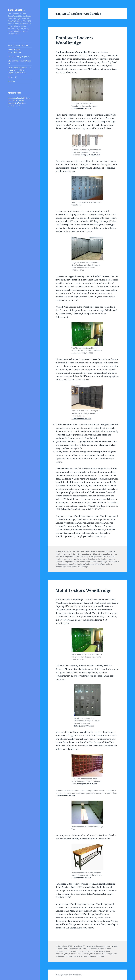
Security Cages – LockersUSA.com (15, 51)
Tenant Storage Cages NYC (19, 45)
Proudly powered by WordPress (69, 975)
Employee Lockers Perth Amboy (102, 556)
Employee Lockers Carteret (66, 554)
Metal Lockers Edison (90, 949)
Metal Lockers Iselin (90, 951)
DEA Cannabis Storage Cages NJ (19, 62)
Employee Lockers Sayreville (89, 559)
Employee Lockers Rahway (66, 559)
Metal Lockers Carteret (72, 949)
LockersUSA (16, 10)
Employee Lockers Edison (88, 554)
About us (11, 81)
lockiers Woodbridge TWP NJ (102, 562)
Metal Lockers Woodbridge (83, 590)
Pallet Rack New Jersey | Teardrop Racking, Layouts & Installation (17, 70)
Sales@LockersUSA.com (81, 109)
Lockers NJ (12, 77)
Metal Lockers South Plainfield (77, 954)
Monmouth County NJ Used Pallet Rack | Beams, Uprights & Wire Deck (19, 101)
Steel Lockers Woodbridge (84, 564)
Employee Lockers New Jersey (77, 556)
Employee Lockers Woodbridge (74, 40)
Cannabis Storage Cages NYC (19, 57)
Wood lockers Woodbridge (77, 567)
